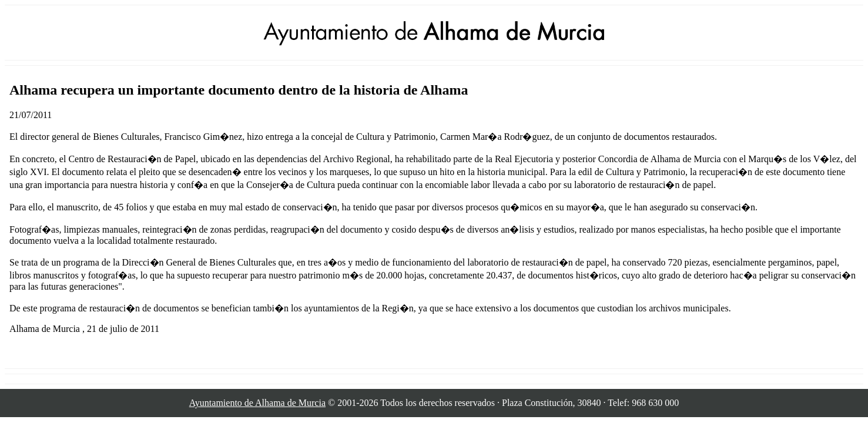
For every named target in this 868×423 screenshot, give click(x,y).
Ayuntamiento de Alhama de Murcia (257, 403)
